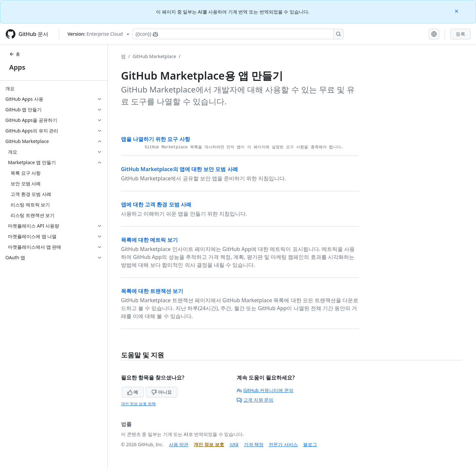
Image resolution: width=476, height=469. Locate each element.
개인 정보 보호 (209, 444)
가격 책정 (254, 444)
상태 (234, 444)
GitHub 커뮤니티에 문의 (265, 390)
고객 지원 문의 (255, 400)
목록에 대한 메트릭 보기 (149, 240)
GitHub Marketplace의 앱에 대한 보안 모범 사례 (179, 169)
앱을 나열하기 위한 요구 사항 (156, 139)
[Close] (457, 11)
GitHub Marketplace (154, 56)
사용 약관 (179, 444)
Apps (17, 67)
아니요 (162, 392)
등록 (460, 34)
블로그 (310, 444)
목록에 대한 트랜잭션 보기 (152, 291)
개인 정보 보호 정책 (138, 404)
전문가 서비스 (283, 444)
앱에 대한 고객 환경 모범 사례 (156, 204)
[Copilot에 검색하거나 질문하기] (238, 34)
